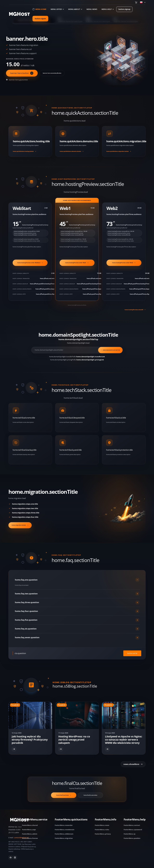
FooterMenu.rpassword (133, 830)
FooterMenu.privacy (103, 834)
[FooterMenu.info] (106, 820)
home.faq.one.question (77, 580)
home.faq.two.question (77, 594)
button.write (132, 653)
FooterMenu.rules (102, 830)
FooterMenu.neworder (64, 825)
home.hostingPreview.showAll (135, 310)
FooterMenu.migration (64, 838)
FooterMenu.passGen (132, 838)
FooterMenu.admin (30, 834)
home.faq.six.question (77, 629)
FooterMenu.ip (130, 834)
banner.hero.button (22, 73)
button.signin (40, 19)
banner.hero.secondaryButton (52, 73)
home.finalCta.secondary (90, 795)
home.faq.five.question (77, 620)
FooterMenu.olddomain (64, 834)
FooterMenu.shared (30, 825)
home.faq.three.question (77, 602)
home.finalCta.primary (64, 795)
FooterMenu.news (102, 825)
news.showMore (133, 764)
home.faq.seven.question (77, 638)
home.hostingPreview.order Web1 (77, 263)
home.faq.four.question (77, 611)
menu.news (92, 9)
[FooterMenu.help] (135, 820)
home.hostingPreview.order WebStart (30, 263)
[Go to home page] (19, 14)
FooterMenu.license (30, 838)
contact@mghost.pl (21, 838)
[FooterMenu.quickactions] (71, 820)
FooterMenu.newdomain (65, 830)
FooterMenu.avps (29, 830)
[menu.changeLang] (143, 2)
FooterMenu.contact (132, 825)
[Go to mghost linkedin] (15, 858)
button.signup (124, 9)
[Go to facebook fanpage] (11, 858)
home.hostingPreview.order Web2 (124, 263)
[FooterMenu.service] (35, 820)
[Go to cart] (136, 2)
